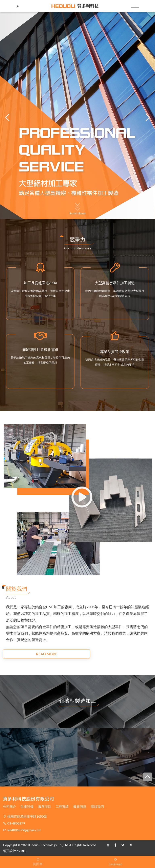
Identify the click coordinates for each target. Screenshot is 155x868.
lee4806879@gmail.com (24, 830)
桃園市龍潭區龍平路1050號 (27, 816)
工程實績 (62, 806)
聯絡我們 (97, 806)
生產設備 (27, 806)
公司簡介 (9, 806)
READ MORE (28, 654)
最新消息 (80, 806)
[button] (147, 117)
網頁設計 (9, 851)
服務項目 (45, 806)
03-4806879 (16, 823)
